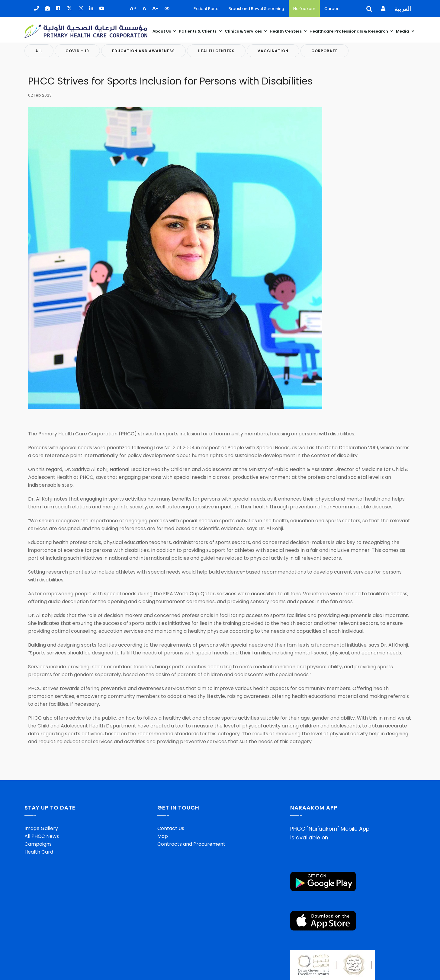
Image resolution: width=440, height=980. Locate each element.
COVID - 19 (77, 51)
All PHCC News (42, 836)
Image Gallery (41, 828)
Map (163, 836)
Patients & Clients (198, 30)
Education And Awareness (143, 51)
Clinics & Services (244, 30)
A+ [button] (133, 8)
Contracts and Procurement (191, 844)
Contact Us (171, 828)
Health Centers (286, 30)
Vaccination (273, 51)
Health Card (39, 852)
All (39, 51)
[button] (167, 8)
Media (403, 30)
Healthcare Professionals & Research (349, 30)
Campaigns (38, 844)
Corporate (324, 51)
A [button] (144, 8)
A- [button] (155, 8)
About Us (162, 30)
